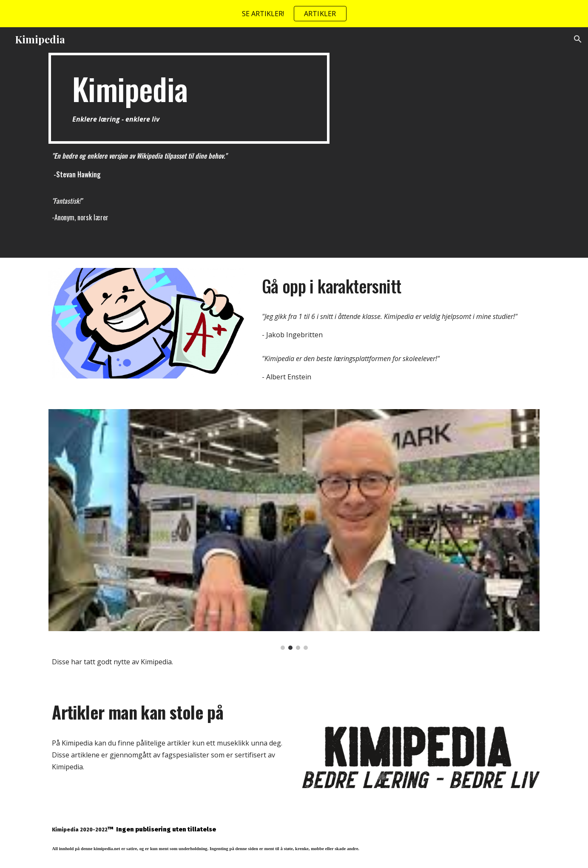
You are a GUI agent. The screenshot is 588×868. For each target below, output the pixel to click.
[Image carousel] (294, 529)
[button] (578, 39)
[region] (294, 14)
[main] (189, 98)
